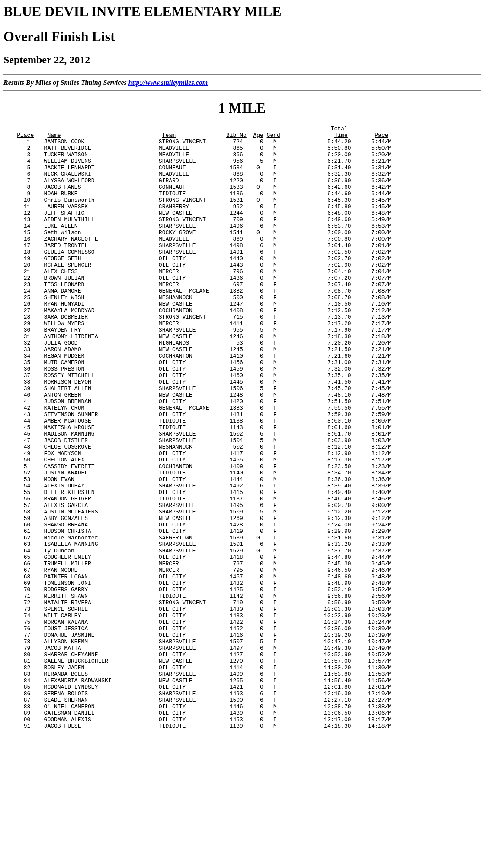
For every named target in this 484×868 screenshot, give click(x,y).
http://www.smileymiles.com (168, 82)
